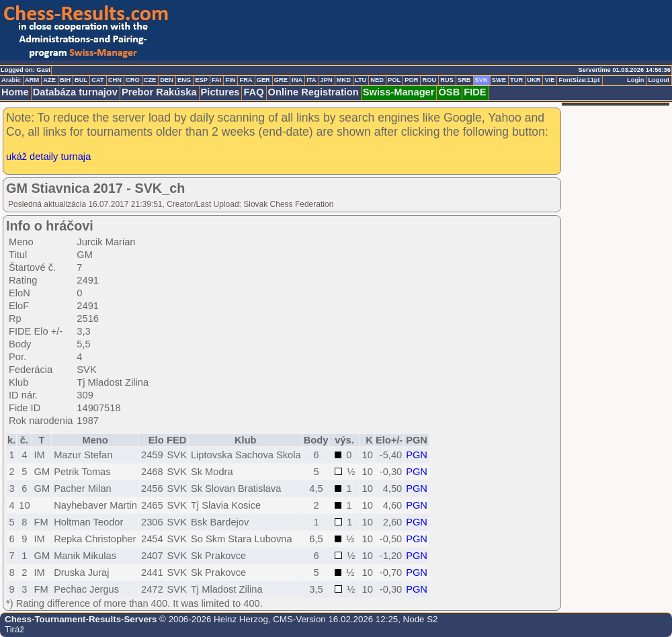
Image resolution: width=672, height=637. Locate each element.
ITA (311, 80)
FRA (246, 80)
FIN (230, 80)
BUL (81, 80)
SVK (481, 80)
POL (394, 80)
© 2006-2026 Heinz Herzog (212, 619)
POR (411, 80)
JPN (327, 80)
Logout (659, 80)
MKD (344, 80)
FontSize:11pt (579, 80)
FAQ (253, 92)
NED (377, 80)
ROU (429, 80)
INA (297, 80)
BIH (65, 80)
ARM (32, 80)
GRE (281, 80)
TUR (516, 80)
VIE (549, 80)
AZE (49, 80)
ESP (201, 80)
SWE (499, 80)
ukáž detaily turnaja (48, 157)
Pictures (220, 92)
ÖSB (449, 92)
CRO (133, 80)
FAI (217, 80)
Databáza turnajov (75, 92)
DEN (167, 80)
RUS (447, 80)
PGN (417, 455)
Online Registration (313, 92)
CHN (115, 80)
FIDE (475, 92)
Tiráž (14, 629)
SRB (464, 80)
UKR (534, 80)
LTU (361, 80)
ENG (184, 80)
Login (635, 80)
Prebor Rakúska (159, 92)
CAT (97, 80)
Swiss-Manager (399, 92)
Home (15, 92)
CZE (150, 80)
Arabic (11, 80)
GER (263, 80)
